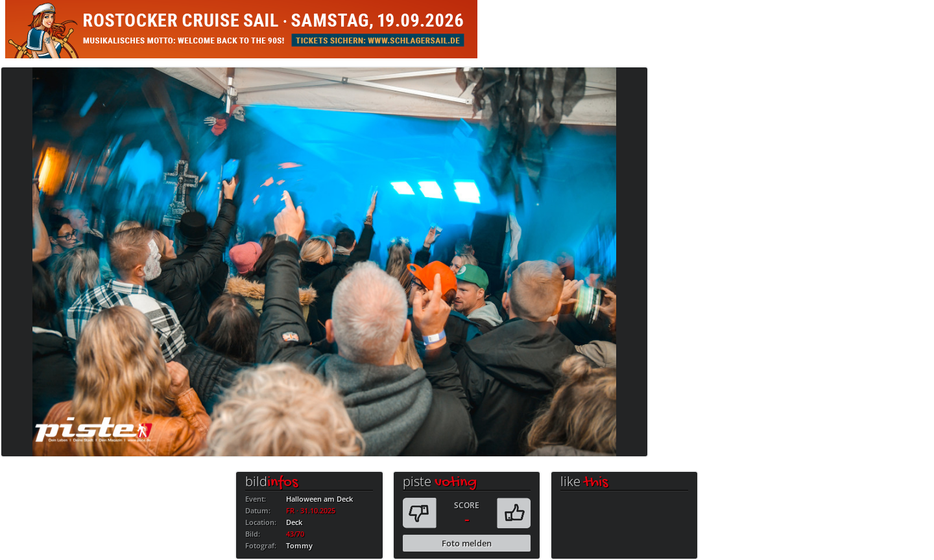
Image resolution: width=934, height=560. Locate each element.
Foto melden (467, 543)
